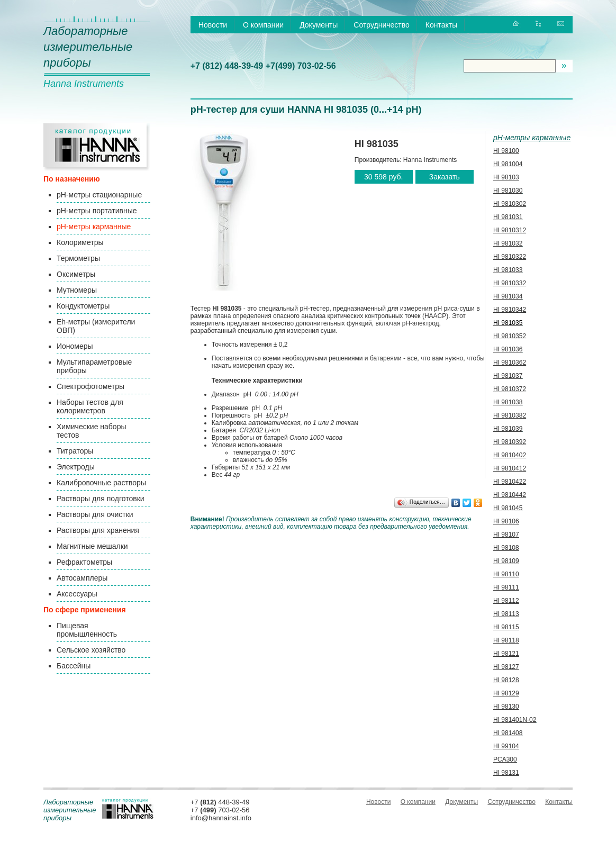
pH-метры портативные (97, 211)
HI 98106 (506, 521)
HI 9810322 (510, 257)
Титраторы (75, 451)
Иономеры (75, 346)
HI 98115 (506, 627)
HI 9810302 (510, 204)
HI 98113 (506, 614)
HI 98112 (506, 601)
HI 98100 (506, 151)
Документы (319, 25)
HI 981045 (508, 508)
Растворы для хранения (98, 530)
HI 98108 (506, 548)
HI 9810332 (510, 283)
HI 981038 (508, 402)
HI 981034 (508, 296)
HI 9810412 (510, 468)
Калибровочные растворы (101, 483)
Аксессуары (77, 594)
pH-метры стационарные (99, 195)
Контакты (441, 25)
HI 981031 (508, 217)
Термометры (78, 258)
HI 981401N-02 (515, 720)
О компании (263, 25)
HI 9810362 (510, 363)
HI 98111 (506, 587)
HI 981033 (508, 270)
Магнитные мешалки (92, 546)
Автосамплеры (82, 578)
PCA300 (505, 759)
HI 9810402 (510, 455)
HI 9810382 (510, 415)
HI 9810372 (510, 389)
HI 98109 (506, 561)
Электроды (76, 467)
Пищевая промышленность (87, 630)
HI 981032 (508, 243)
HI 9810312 (510, 230)
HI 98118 (506, 640)
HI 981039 (508, 429)
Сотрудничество (381, 25)
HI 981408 (508, 733)
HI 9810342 (510, 310)
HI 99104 (506, 746)
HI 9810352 (510, 336)
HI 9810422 (510, 482)
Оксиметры (76, 274)
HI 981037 (508, 376)
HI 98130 (506, 707)
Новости (213, 25)
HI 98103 (506, 177)
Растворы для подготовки (101, 499)
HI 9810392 (510, 442)
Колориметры (80, 242)
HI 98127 (506, 667)
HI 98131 (506, 773)
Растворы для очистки (95, 514)
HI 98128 (506, 680)
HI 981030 (508, 191)
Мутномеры (77, 290)
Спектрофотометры (90, 386)
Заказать (445, 177)
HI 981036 (508, 349)
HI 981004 (508, 164)
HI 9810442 (510, 495)
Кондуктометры (83, 306)
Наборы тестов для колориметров (90, 406)
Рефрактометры (84, 562)
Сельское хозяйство (91, 650)
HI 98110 (506, 574)
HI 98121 (506, 654)
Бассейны (74, 666)
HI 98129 (506, 693)
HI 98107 (506, 535)
